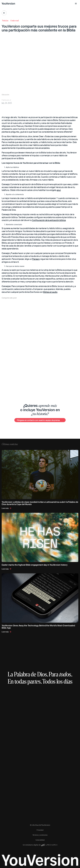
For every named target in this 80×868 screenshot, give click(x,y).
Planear (36, 259)
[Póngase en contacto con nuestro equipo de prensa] (40, 420)
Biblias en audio (50, 292)
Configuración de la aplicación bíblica (49, 220)
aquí (59, 190)
